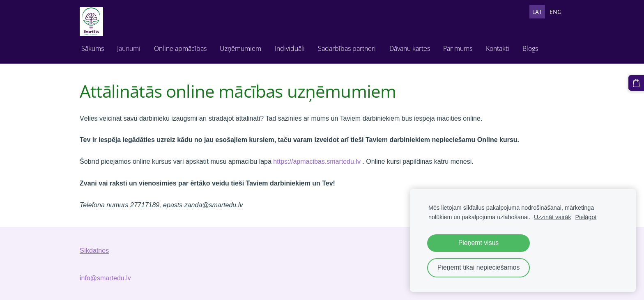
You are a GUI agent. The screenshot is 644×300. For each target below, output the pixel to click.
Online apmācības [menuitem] (180, 48)
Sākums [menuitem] (93, 48)
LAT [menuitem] (537, 12)
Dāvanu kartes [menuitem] (410, 48)
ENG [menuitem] (555, 12)
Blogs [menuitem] (530, 48)
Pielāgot (586, 217)
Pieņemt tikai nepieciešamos (479, 267)
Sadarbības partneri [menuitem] (347, 48)
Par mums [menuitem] (458, 48)
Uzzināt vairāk (552, 217)
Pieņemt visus (479, 243)
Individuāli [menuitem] (290, 48)
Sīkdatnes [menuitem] (94, 251)
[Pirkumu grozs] (636, 83)
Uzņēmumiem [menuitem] (240, 48)
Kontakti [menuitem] (498, 48)
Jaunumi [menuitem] (129, 48)
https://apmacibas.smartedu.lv (317, 161)
